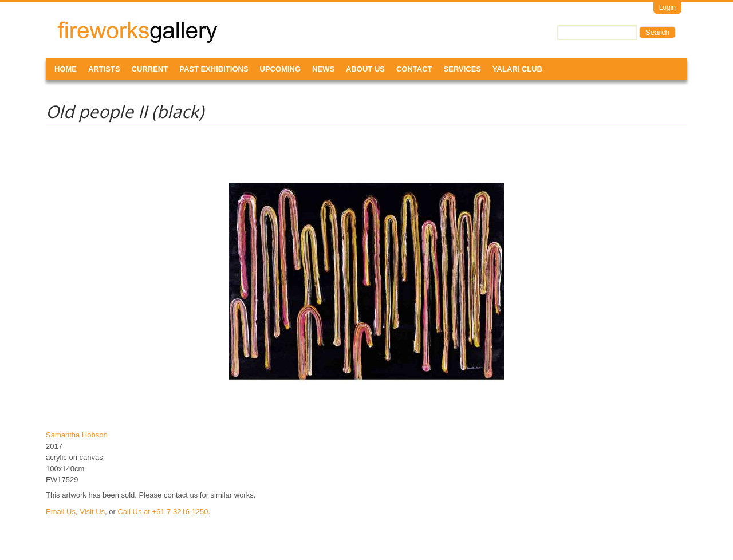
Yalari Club (517, 69)
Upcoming (281, 69)
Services (463, 69)
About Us (365, 69)
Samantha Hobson (77, 435)
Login (667, 7)
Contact (414, 69)
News (323, 69)
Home (66, 69)
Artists (104, 69)
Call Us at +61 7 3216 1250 (163, 512)
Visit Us (92, 512)
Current (150, 69)
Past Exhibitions (214, 69)
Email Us (61, 512)
